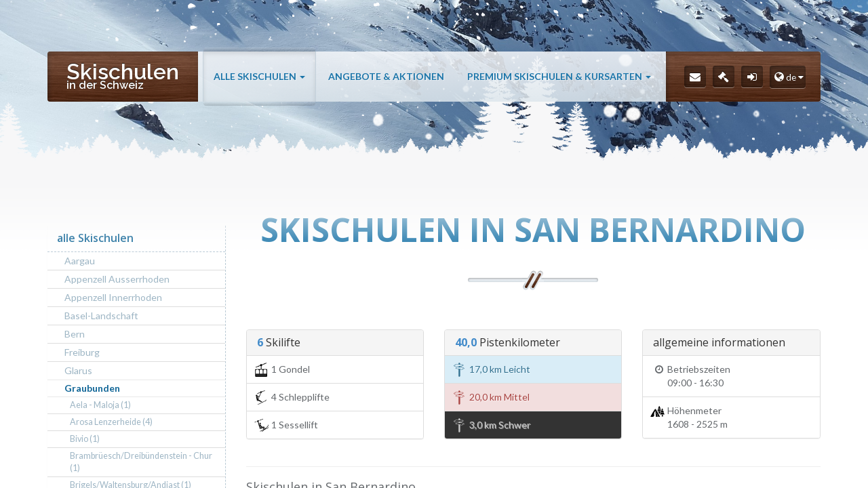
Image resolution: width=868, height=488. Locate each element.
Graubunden (92, 388)
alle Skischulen (259, 76)
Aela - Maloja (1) (100, 405)
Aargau (80, 261)
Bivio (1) (85, 439)
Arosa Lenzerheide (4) (111, 422)
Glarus (78, 370)
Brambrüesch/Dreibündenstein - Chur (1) (141, 462)
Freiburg (82, 352)
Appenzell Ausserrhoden (117, 279)
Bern (75, 334)
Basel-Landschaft (101, 316)
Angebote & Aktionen (386, 76)
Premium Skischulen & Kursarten (559, 76)
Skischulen (123, 75)
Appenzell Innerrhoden (113, 297)
